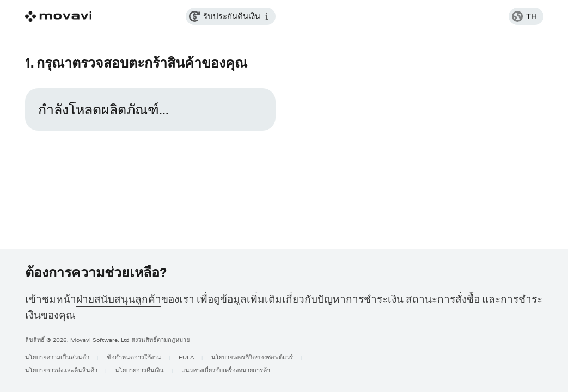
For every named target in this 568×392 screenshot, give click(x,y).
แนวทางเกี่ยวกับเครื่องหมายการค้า (226, 370)
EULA (186, 357)
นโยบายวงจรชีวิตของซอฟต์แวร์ (252, 357)
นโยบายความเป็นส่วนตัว (57, 357)
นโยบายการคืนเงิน (139, 370)
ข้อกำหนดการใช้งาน (134, 357)
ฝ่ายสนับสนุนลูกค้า (119, 299)
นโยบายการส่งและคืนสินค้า (61, 370)
